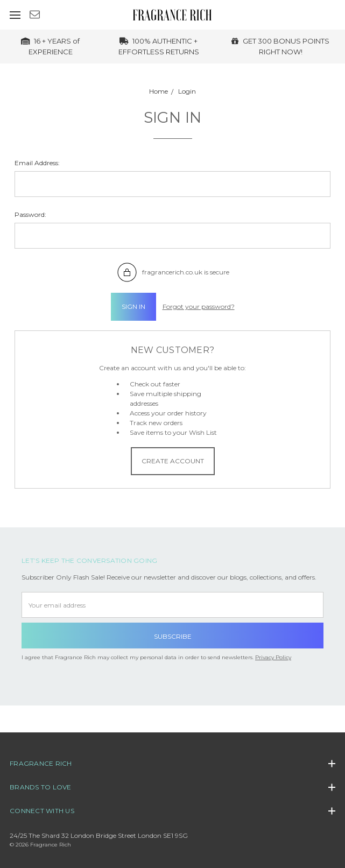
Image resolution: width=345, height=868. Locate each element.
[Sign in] (323, 15)
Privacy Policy (273, 657)
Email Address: (37, 163)
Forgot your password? (199, 306)
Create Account (173, 461)
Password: (30, 214)
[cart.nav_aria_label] (338, 15)
